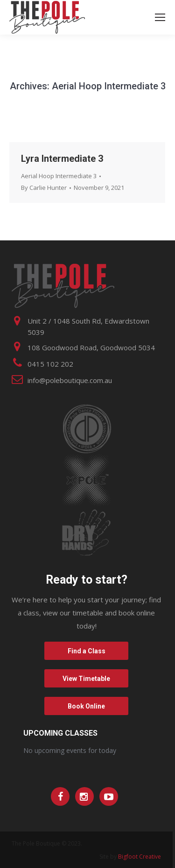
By (44, 188)
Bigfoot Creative (140, 857)
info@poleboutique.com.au (70, 380)
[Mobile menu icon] (160, 17)
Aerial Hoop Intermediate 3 (59, 176)
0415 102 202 (50, 364)
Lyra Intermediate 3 (62, 159)
